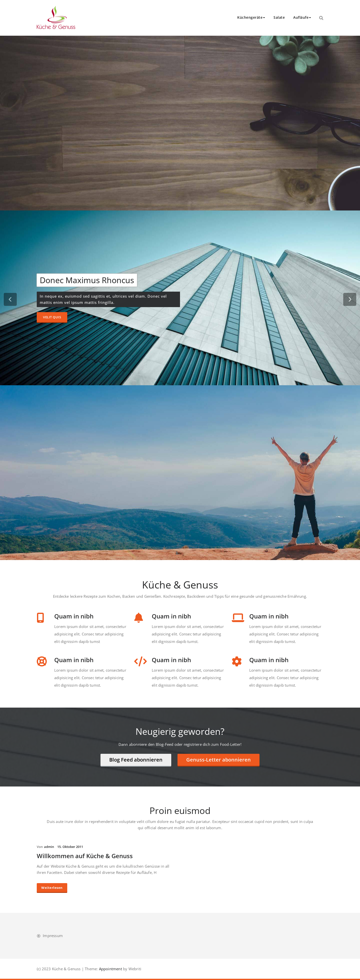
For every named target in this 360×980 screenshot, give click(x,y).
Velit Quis (52, 317)
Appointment (110, 969)
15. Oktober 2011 (70, 847)
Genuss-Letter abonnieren (218, 760)
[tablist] (180, 553)
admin (49, 847)
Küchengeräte (251, 17)
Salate (279, 17)
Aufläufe (302, 17)
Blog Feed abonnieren (136, 760)
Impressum (53, 936)
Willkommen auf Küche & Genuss (85, 856)
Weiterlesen (52, 888)
